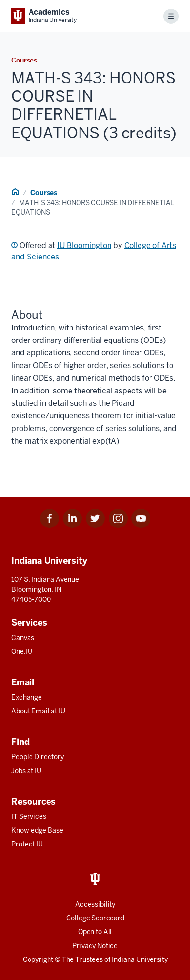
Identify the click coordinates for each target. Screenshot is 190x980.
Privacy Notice (95, 946)
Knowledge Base (37, 830)
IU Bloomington (84, 245)
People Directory (38, 757)
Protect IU (27, 844)
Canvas (23, 638)
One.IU (22, 651)
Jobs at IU (26, 771)
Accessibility (95, 904)
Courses (44, 193)
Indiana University (140, 959)
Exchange (27, 697)
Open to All (95, 932)
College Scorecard (95, 918)
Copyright (38, 959)
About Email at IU (38, 711)
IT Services (29, 816)
